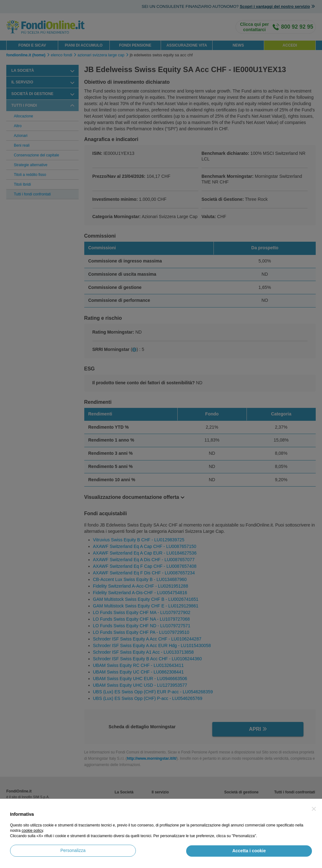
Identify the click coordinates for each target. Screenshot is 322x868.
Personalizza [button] (73, 850)
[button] (314, 809)
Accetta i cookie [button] (249, 851)
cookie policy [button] (32, 831)
